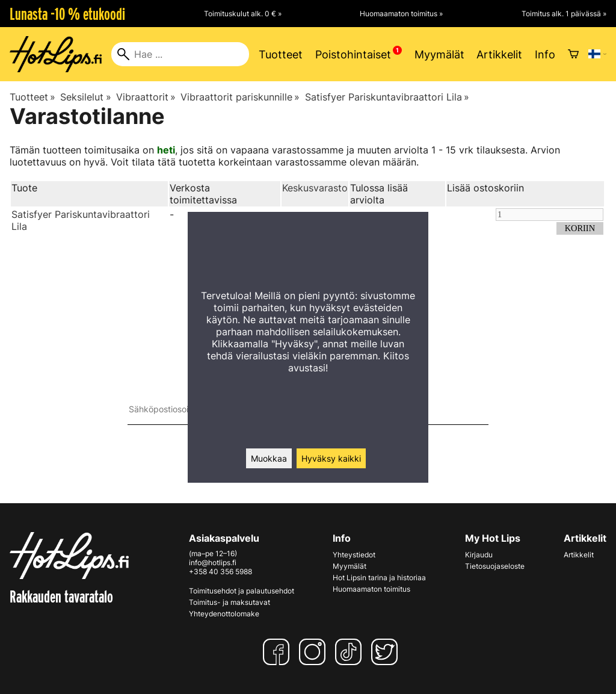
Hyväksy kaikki (331, 458)
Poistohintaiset (353, 54)
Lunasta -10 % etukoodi (67, 14)
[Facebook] (279, 652)
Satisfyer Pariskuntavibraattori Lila (387, 97)
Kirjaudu (479, 555)
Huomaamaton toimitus (371, 589)
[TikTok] (351, 652)
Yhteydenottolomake (224, 614)
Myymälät (439, 54)
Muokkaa (269, 458)
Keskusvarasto (315, 188)
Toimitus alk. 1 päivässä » (564, 14)
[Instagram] (315, 652)
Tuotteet (281, 54)
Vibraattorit (146, 97)
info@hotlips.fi (213, 562)
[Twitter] (387, 652)
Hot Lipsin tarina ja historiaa (379, 578)
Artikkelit (499, 54)
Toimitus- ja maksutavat (229, 602)
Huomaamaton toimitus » (401, 14)
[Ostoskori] (573, 54)
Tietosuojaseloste (495, 566)
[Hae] (180, 54)
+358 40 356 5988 (220, 572)
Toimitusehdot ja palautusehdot (242, 591)
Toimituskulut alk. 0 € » (243, 14)
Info (545, 54)
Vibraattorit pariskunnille (240, 97)
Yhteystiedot (354, 555)
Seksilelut (85, 97)
